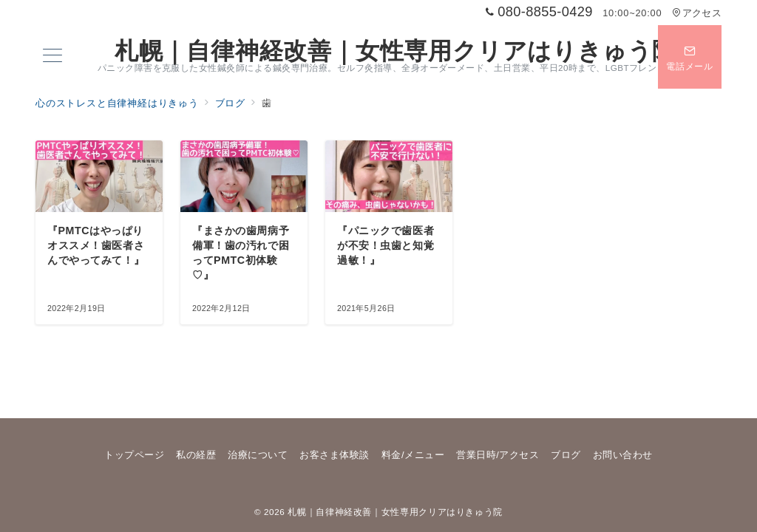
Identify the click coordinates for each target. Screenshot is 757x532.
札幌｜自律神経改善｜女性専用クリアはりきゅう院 (396, 51)
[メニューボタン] (52, 57)
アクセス (697, 13)
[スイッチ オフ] (690, 57)
